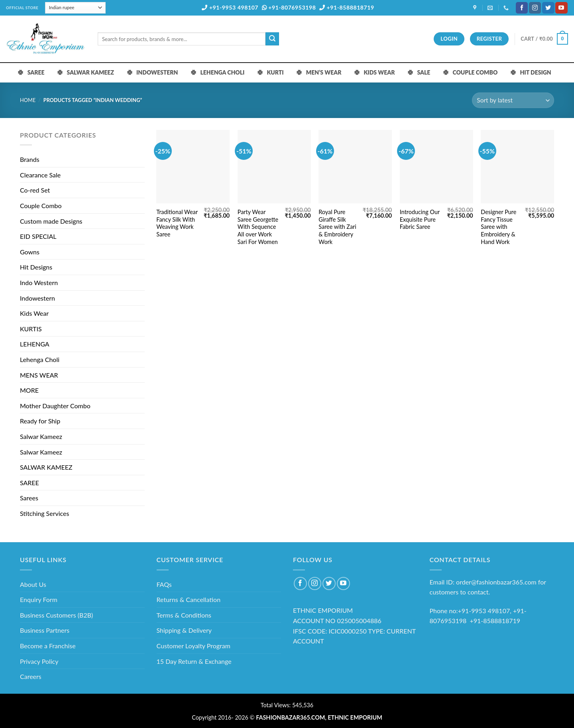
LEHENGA (35, 344)
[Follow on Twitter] (548, 8)
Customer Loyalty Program (194, 646)
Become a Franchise (48, 646)
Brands (30, 159)
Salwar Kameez (41, 436)
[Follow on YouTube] (561, 8)
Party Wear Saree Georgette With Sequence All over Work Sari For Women (258, 227)
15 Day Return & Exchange (194, 661)
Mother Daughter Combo (55, 406)
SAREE (29, 483)
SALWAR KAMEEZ (46, 467)
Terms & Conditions (184, 615)
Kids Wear (34, 313)
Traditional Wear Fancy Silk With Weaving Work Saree (177, 223)
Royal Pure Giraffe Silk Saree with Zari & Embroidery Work (337, 227)
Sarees (29, 498)
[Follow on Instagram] (535, 8)
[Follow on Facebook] (522, 8)
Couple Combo (41, 206)
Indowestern (37, 298)
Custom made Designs (51, 221)
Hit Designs (36, 267)
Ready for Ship (40, 421)
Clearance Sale (40, 175)
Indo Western (39, 282)
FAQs (164, 584)
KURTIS (31, 329)
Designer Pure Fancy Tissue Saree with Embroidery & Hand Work (498, 227)
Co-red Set (35, 190)
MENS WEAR (39, 375)
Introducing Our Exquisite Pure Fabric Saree (420, 219)
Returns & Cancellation (189, 599)
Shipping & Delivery (184, 630)
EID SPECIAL (38, 236)
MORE (29, 390)
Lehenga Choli (40, 359)
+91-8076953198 (289, 7)
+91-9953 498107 (230, 7)
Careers (31, 676)
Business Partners (45, 630)
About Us (33, 584)
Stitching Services (45, 513)
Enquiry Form (39, 599)
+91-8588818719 (347, 7)
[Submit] (272, 39)
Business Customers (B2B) (56, 615)
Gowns (30, 252)
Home (28, 100)
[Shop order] (513, 100)
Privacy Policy (39, 661)
